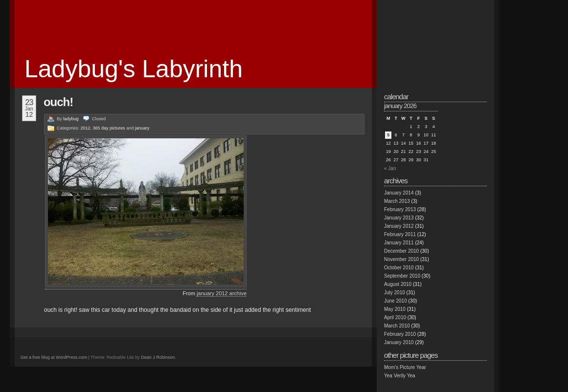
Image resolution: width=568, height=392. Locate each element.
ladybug (71, 119)
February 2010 (400, 334)
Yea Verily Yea (400, 376)
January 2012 (399, 226)
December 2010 (401, 251)
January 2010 (399, 342)
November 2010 (401, 259)
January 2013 (399, 218)
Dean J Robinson (158, 357)
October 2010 (399, 268)
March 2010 (397, 326)
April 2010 (395, 317)
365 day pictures (109, 128)
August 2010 (398, 284)
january (142, 128)
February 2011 (400, 234)
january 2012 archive (222, 293)
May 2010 (395, 309)
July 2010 (395, 293)
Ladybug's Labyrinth (134, 69)
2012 (86, 128)
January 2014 (399, 193)
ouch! (58, 102)
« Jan (390, 168)
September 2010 (402, 276)
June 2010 (396, 301)
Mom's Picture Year (405, 367)
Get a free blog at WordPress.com (54, 357)
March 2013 (397, 201)
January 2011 (399, 243)
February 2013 (400, 209)
